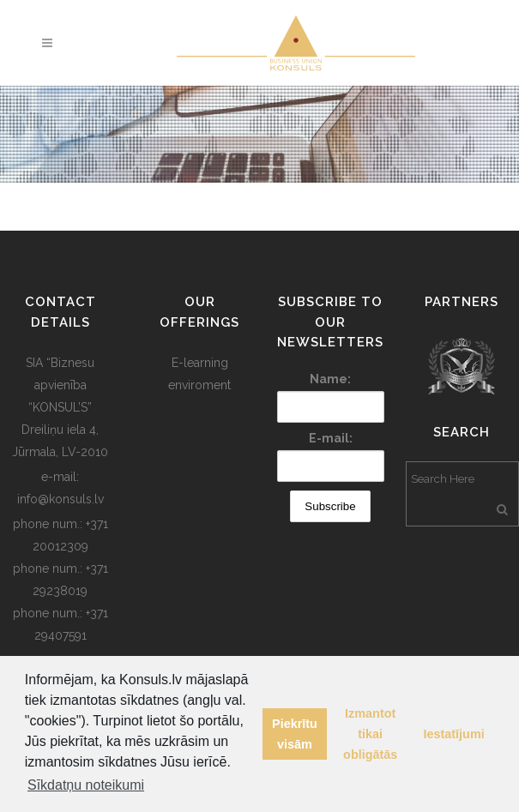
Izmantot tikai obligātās (370, 734)
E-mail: (331, 438)
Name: (330, 379)
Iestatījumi (454, 734)
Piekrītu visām (295, 734)
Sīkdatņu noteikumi (86, 785)
